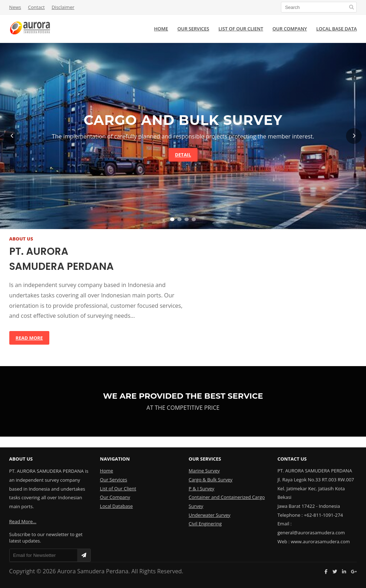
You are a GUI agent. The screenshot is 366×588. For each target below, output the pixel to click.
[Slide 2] (179, 219)
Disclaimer (63, 7)
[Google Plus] (354, 572)
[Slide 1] (172, 219)
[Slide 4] (194, 219)
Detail (183, 155)
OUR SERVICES (193, 29)
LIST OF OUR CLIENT (241, 29)
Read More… (23, 521)
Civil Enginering (205, 524)
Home (107, 471)
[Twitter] (335, 572)
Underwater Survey (210, 515)
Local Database (117, 506)
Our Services (114, 480)
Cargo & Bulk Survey (211, 480)
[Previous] (12, 136)
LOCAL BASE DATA (337, 29)
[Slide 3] (187, 219)
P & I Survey (202, 489)
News (15, 7)
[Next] (354, 136)
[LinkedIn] (344, 572)
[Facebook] (326, 572)
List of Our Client (118, 489)
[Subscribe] (84, 555)
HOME (161, 29)
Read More (29, 338)
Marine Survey (204, 471)
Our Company (115, 497)
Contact (36, 7)
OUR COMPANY (290, 29)
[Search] (319, 7)
